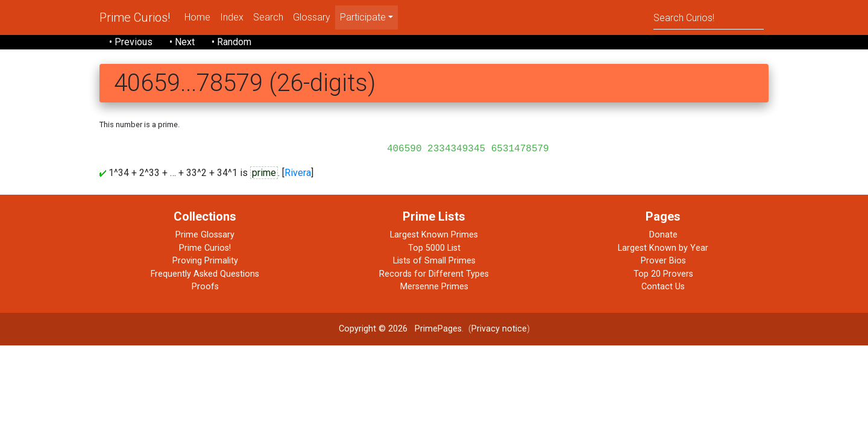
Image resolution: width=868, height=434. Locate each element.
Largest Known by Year (663, 248)
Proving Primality (205, 261)
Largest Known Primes (434, 235)
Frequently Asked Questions (205, 274)
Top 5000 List (434, 248)
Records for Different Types (434, 274)
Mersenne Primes (434, 287)
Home (197, 17)
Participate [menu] (363, 17)
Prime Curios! (135, 17)
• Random (231, 42)
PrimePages (438, 329)
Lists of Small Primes (434, 261)
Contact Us (663, 287)
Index (232, 17)
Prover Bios (663, 261)
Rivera (298, 173)
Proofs (205, 287)
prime (264, 173)
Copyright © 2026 (373, 329)
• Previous (131, 42)
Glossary (312, 17)
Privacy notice (499, 329)
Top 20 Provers (663, 274)
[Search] (709, 17)
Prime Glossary (205, 235)
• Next (182, 42)
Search (268, 17)
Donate (663, 235)
